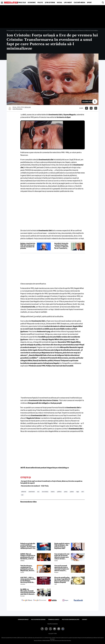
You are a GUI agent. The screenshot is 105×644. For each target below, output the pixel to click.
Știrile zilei (21, 3)
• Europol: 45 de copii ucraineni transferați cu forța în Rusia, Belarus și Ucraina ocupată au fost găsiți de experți (51, 482)
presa (66, 492)
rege (78, 492)
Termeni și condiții (54, 620)
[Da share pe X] (91, 108)
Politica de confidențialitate (71, 620)
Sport (89, 3)
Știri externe (50, 3)
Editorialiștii (18, 31)
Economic (32, 3)
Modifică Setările (53, 624)
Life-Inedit (68, 3)
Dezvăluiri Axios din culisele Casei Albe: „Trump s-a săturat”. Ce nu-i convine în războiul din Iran (62, 246)
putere (72, 492)
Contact (85, 620)
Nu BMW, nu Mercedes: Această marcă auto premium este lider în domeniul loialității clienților (28, 592)
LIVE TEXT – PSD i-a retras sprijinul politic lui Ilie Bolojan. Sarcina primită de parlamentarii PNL (28, 580)
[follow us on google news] (27, 600)
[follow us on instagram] (65, 600)
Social (59, 3)
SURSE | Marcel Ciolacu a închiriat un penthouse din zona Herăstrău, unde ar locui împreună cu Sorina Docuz (28, 556)
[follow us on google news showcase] (40, 600)
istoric (53, 492)
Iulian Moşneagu (17, 109)
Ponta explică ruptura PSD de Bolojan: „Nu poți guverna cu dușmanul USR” (62, 546)
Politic (40, 3)
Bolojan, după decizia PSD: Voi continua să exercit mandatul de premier (28, 246)
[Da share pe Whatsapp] (96, 108)
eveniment (32, 492)
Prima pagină (10, 31)
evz (38, 492)
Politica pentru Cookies (38, 620)
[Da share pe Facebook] (87, 108)
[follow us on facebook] (78, 600)
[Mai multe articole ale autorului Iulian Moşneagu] (10, 108)
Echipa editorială (23, 620)
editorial (24, 492)
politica (59, 492)
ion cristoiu (45, 492)
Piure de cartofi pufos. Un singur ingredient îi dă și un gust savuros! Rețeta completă (62, 580)
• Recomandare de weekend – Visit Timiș (34, 486)
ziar (22, 495)
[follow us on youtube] (53, 600)
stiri (83, 492)
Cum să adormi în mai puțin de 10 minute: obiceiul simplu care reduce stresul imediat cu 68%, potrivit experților (62, 556)
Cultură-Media (79, 3)
